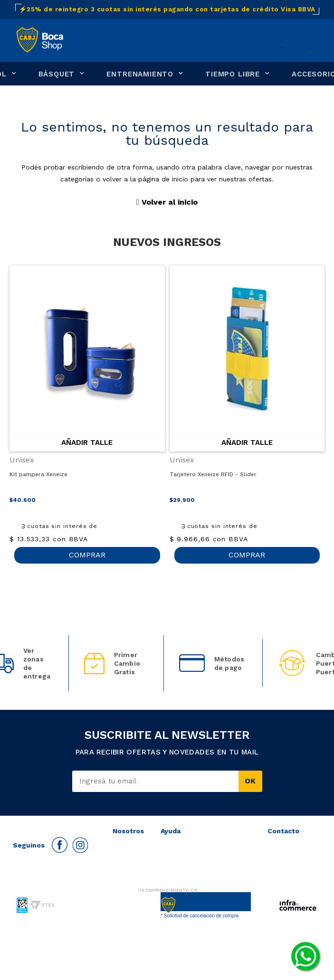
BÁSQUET (57, 74)
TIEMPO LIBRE (233, 74)
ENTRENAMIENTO (140, 74)
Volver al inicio (167, 202)
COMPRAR (87, 555)
